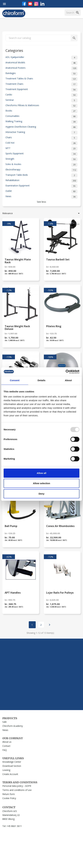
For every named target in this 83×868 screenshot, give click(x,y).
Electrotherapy (41, 170)
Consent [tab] (15, 380)
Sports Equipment (41, 154)
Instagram (36, 4)
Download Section (12, 766)
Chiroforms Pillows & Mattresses (41, 106)
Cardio (41, 95)
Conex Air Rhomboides (60, 526)
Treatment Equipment (41, 90)
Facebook (24, 4)
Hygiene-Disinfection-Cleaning (41, 127)
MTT (41, 149)
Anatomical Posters (41, 68)
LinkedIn (42, 4)
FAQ (5, 750)
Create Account (10, 774)
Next (50, 625)
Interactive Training (41, 133)
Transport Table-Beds (41, 175)
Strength (41, 159)
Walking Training (41, 122)
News (41, 197)
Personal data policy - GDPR (17, 786)
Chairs (41, 138)
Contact (6, 746)
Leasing (6, 770)
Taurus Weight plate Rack (18, 261)
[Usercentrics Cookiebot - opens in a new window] (66, 372)
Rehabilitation (41, 181)
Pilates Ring (54, 326)
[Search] (73, 13)
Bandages (41, 74)
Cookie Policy (9, 798)
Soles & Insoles (41, 165)
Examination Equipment (41, 186)
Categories (14, 50)
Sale (4, 722)
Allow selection (41, 483)
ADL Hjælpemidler (41, 58)
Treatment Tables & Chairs (41, 79)
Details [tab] (41, 380)
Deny (42, 494)
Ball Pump (11, 526)
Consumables (41, 117)
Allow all (42, 473)
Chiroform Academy (13, 726)
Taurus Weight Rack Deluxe (17, 328)
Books (41, 111)
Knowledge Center (12, 762)
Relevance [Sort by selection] (41, 213)
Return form (9, 794)
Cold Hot (41, 143)
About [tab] (68, 380)
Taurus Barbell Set (58, 260)
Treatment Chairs (41, 84)
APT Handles (13, 593)
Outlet (41, 191)
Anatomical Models (41, 63)
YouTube (30, 4)
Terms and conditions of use (17, 790)
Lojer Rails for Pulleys (60, 593)
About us (7, 742)
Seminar (41, 100)
